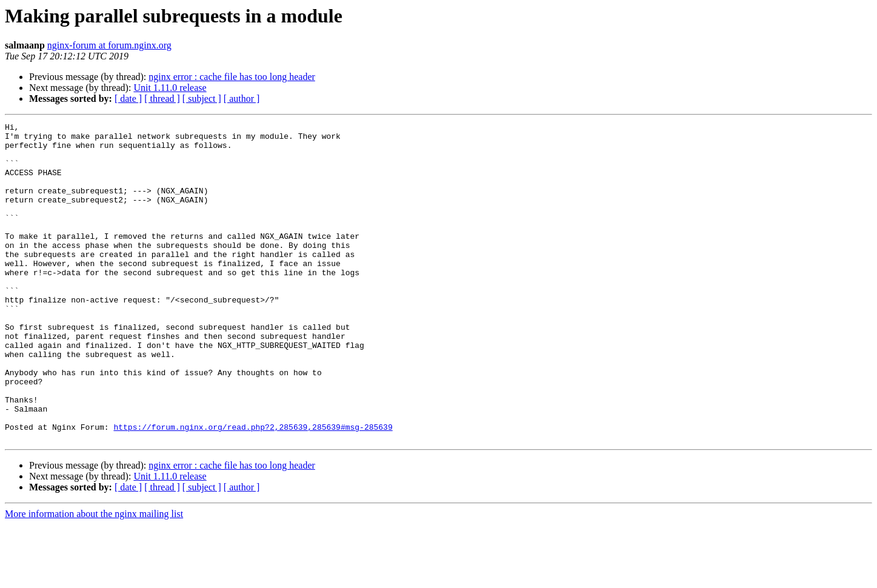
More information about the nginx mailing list (94, 577)
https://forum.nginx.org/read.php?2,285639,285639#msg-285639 (253, 489)
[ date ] (128, 99)
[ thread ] (162, 99)
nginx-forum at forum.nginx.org (109, 45)
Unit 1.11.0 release (170, 88)
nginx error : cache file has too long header (232, 77)
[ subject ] (202, 99)
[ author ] (242, 99)
